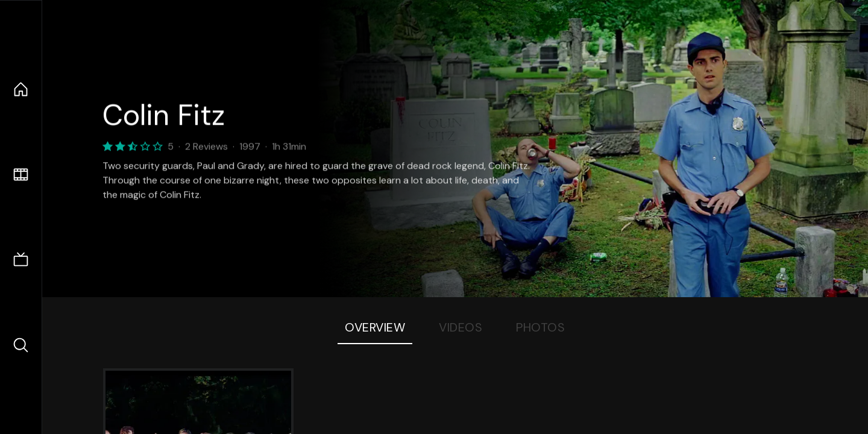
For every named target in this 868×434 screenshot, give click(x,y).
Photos (540, 327)
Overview (375, 327)
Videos (461, 327)
